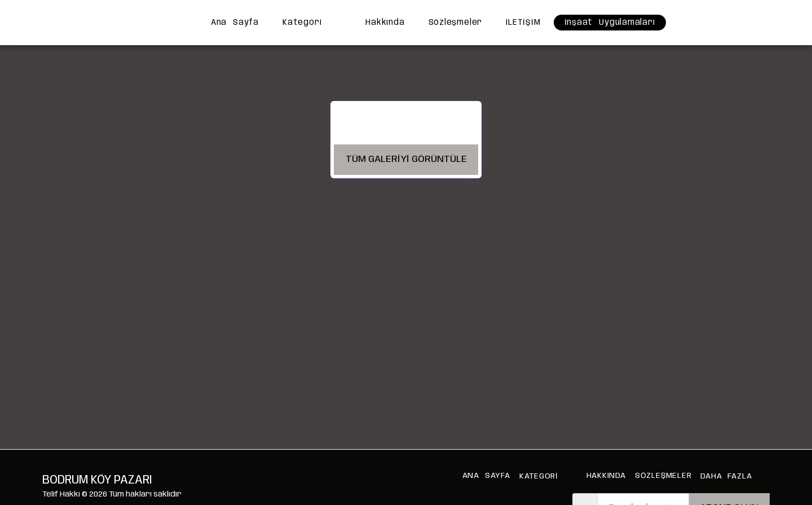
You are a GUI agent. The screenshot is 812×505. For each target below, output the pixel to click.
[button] (693, 22)
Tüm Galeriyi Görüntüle (406, 159)
